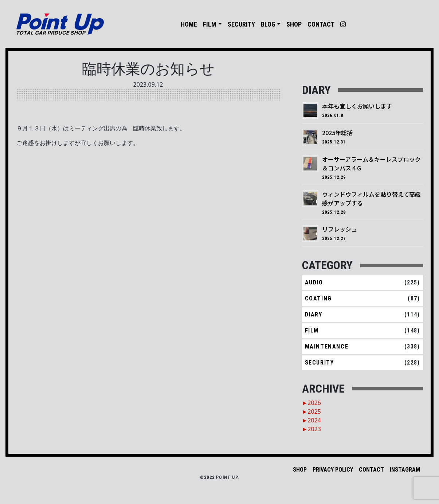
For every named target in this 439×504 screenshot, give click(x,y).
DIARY (314, 314)
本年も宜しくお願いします (357, 106)
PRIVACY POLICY (333, 470)
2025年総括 (337, 133)
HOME (189, 24)
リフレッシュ (340, 229)
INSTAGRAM (405, 470)
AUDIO (314, 282)
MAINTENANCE (327, 346)
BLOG (268, 24)
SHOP (294, 24)
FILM (210, 24)
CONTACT (321, 24)
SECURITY (241, 24)
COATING (318, 298)
